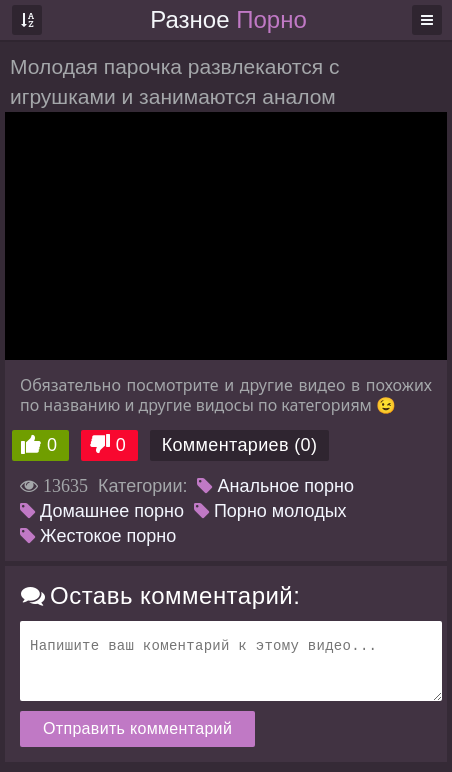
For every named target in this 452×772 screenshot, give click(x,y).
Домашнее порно (102, 511)
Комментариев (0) (240, 445)
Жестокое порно (98, 536)
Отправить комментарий (137, 728)
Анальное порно (275, 486)
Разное (228, 19)
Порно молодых (270, 511)
